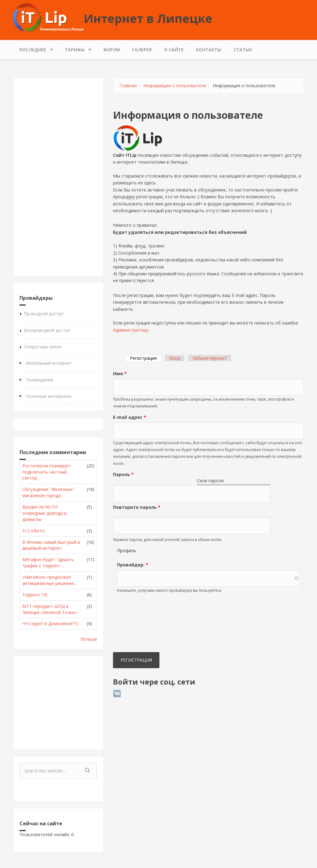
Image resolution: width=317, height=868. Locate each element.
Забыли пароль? (210, 358)
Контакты (208, 50)
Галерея (142, 50)
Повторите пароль (137, 507)
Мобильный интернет (49, 363)
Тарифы (76, 48)
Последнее (34, 48)
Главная (128, 86)
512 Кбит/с (34, 531)
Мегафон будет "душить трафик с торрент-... (48, 563)
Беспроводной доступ (47, 330)
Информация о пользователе (175, 86)
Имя (120, 374)
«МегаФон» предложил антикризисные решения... (49, 580)
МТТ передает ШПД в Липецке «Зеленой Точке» (50, 609)
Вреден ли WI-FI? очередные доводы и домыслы (44, 513)
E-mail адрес (130, 417)
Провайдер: (133, 565)
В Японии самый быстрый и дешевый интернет (51, 545)
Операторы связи (42, 347)
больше (89, 639)
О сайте (174, 50)
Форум (111, 50)
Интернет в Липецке (148, 18)
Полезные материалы (49, 396)
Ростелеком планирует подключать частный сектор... (47, 472)
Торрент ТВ (35, 595)
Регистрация (146, 358)
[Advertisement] (58, 177)
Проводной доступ (44, 314)
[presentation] (138, 628)
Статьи (243, 50)
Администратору (131, 330)
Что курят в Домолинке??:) (50, 623)
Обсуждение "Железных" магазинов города (48, 492)
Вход (175, 358)
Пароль (123, 474)
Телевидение (39, 380)
